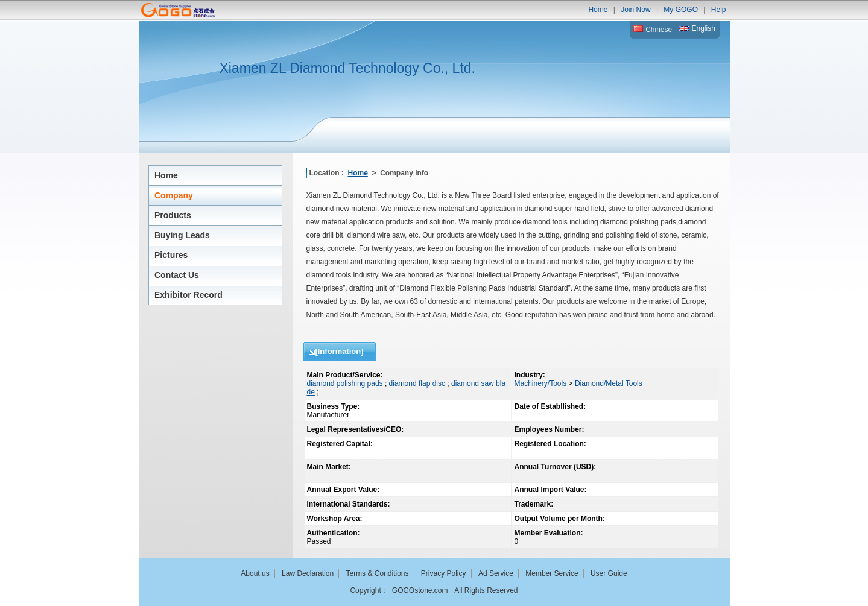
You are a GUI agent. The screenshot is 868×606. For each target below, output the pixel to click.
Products (173, 215)
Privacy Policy (444, 573)
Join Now (635, 10)
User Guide (609, 573)
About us (255, 573)
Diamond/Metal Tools (609, 383)
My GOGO (681, 10)
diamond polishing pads (345, 383)
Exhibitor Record (188, 295)
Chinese (653, 30)
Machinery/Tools (541, 383)
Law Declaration (308, 573)
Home (598, 10)
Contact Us (177, 275)
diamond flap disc (417, 383)
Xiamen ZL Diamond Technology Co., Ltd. (347, 68)
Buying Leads (182, 235)
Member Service (552, 573)
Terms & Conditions (377, 573)
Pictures (171, 255)
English (697, 28)
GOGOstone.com (420, 590)
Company (174, 195)
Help (719, 10)
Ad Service (496, 573)
